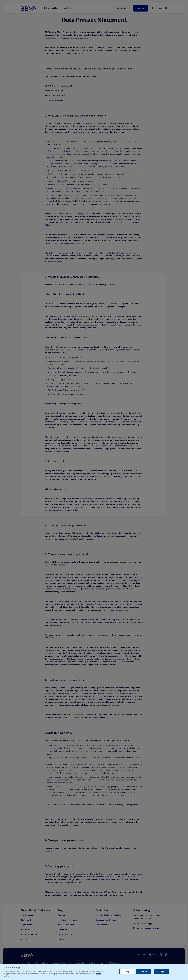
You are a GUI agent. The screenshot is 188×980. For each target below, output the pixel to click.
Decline (144, 972)
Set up (127, 972)
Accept (161, 972)
